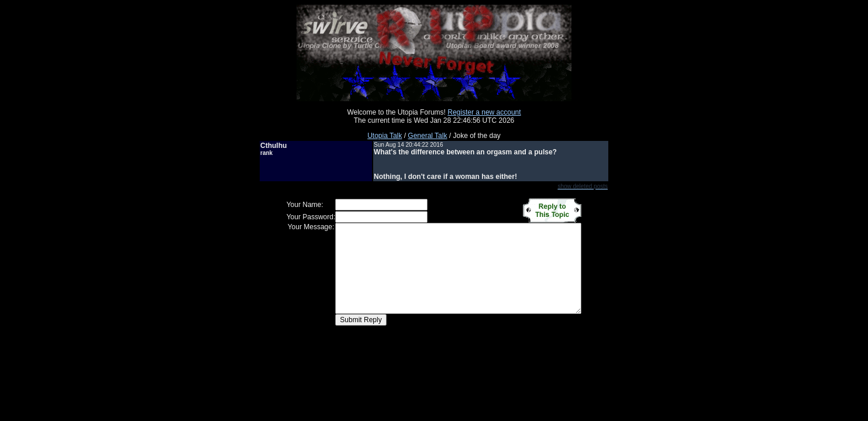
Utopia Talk (385, 136)
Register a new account (484, 112)
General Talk (427, 136)
